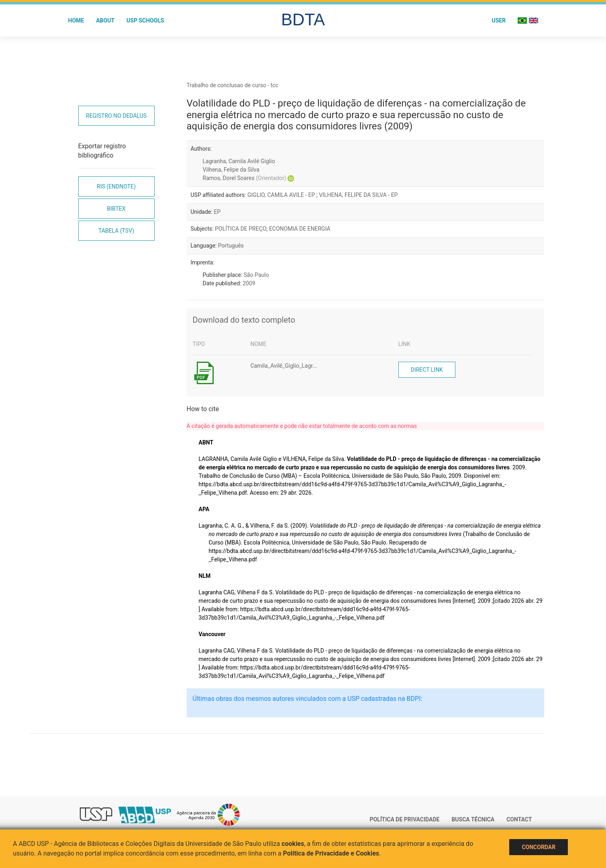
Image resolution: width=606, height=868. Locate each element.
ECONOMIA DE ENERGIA (300, 229)
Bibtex (116, 209)
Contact (519, 819)
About (105, 20)
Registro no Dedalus (116, 116)
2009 (249, 283)
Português (231, 246)
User (499, 20)
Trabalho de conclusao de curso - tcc (233, 85)
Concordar (539, 847)
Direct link (427, 370)
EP (217, 212)
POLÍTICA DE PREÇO (241, 229)
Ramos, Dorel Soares (245, 178)
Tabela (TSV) (116, 231)
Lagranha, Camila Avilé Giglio (239, 161)
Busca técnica (473, 819)
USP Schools (145, 20)
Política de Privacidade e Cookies (331, 853)
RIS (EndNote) (116, 186)
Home (76, 20)
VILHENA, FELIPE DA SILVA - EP (358, 195)
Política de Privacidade (404, 819)
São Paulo (256, 275)
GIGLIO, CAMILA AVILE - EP (282, 195)
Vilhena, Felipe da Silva (231, 170)
